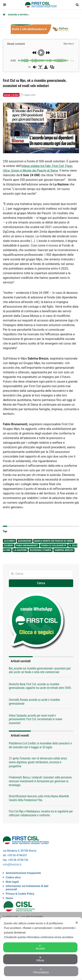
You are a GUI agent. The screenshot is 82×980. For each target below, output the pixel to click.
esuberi (9, 546)
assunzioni (25, 541)
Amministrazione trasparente (23, 873)
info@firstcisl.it (12, 865)
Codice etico (13, 877)
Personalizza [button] (41, 971)
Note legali (12, 882)
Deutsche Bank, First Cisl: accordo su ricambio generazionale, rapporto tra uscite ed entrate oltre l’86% (40, 686)
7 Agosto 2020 (28, 95)
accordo (9, 541)
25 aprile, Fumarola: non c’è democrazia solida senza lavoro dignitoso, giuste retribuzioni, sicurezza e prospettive (38, 762)
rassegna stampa (41, 550)
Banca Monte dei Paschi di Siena (54, 541)
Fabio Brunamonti (27, 546)
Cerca (41, 583)
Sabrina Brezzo (64, 550)
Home (9, 898)
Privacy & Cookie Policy (20, 894)
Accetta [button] (40, 947)
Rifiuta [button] (40, 959)
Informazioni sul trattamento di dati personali (27, 888)
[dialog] (41, 949)
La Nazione (20, 550)
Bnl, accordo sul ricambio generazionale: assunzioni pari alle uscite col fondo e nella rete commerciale (40, 670)
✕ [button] (77, 923)
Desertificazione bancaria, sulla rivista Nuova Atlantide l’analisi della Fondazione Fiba (39, 798)
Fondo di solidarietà (54, 546)
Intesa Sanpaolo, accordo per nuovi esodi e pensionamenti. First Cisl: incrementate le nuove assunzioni (36, 719)
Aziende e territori (18, 15)
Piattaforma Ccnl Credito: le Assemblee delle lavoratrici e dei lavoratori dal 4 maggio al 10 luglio (40, 745)
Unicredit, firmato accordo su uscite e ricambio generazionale (34, 701)
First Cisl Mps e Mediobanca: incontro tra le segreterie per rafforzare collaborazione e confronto (41, 813)
